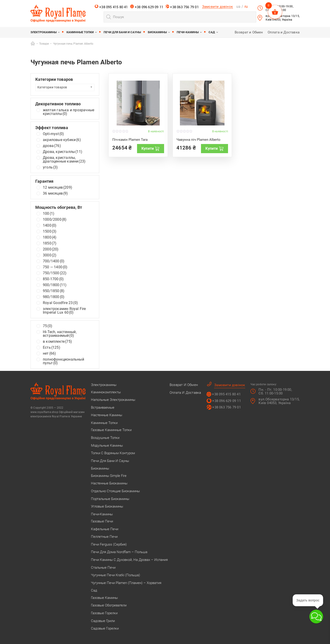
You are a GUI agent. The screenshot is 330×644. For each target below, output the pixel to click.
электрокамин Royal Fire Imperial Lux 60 (64, 311)
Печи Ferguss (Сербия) (109, 544)
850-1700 (53, 279)
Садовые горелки (105, 628)
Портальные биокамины (110, 499)
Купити (150, 149)
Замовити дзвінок (217, 7)
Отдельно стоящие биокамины (115, 491)
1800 (50, 237)
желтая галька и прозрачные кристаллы (69, 112)
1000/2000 (55, 220)
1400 (50, 226)
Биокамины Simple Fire (109, 476)
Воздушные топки (105, 438)
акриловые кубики (62, 140)
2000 (51, 249)
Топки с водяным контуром (113, 453)
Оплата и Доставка (284, 32)
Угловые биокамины (107, 506)
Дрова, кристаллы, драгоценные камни (64, 160)
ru (246, 7)
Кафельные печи (105, 529)
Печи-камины (188, 32)
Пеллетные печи (104, 537)
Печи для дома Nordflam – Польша (119, 552)
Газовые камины (104, 598)
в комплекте (57, 342)
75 (48, 326)
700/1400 (54, 261)
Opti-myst (53, 134)
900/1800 (55, 285)
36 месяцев (55, 193)
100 (49, 214)
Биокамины (157, 32)
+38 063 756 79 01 (182, 7)
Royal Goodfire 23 (60, 303)
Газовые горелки (104, 613)
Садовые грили (103, 621)
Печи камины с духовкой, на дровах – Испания (129, 560)
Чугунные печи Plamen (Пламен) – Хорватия (126, 583)
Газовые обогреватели (109, 605)
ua (238, 7)
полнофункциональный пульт (63, 361)
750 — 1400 (55, 267)
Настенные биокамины (109, 483)
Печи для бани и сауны (122, 32)
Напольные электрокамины (113, 400)
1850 (50, 243)
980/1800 (54, 297)
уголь (50, 167)
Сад (212, 32)
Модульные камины (107, 446)
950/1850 (54, 291)
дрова (52, 146)
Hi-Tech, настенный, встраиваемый (60, 334)
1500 (50, 231)
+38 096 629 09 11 (147, 7)
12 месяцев (58, 187)
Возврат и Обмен (249, 32)
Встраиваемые (103, 408)
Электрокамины (44, 32)
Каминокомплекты (106, 392)
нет (49, 353)
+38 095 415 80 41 (111, 7)
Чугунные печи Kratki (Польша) (115, 575)
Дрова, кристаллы (63, 152)
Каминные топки (80, 32)
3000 (50, 255)
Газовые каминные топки (111, 430)
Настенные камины (107, 415)
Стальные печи (103, 568)
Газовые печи (102, 521)
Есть (52, 348)
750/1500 (55, 273)
